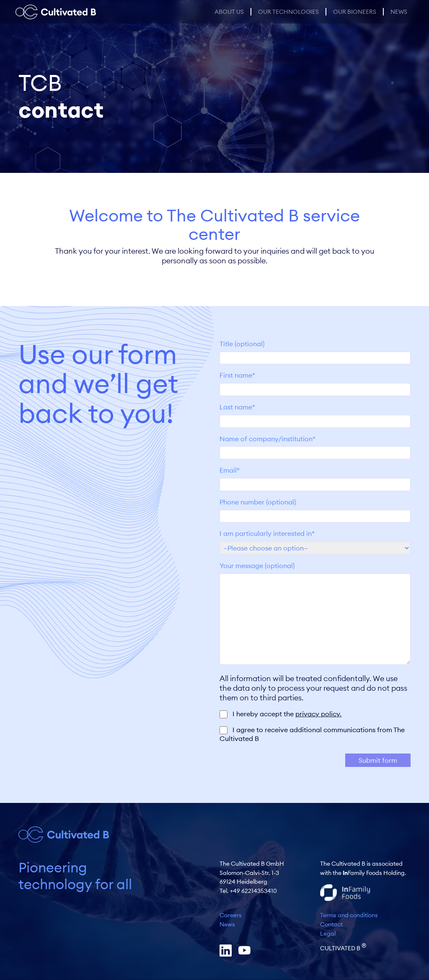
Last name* (315, 414)
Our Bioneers (355, 12)
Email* (315, 477)
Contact (331, 924)
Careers (231, 915)
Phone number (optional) (315, 509)
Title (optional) (315, 351)
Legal (328, 934)
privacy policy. (318, 714)
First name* (315, 382)
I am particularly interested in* (315, 540)
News (399, 12)
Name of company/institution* (315, 446)
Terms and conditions (349, 915)
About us (229, 12)
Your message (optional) (315, 614)
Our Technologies (288, 12)
